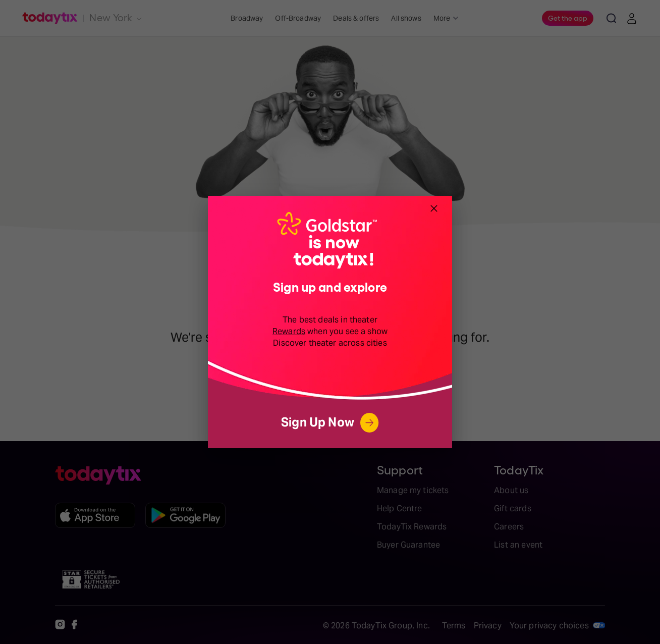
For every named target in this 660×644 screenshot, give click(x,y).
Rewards (289, 331)
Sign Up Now (330, 423)
